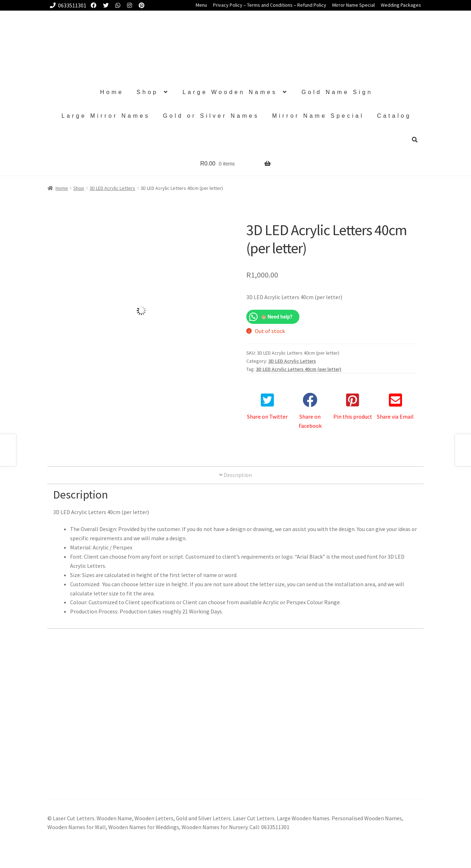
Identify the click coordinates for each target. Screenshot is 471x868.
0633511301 (67, 5)
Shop (147, 92)
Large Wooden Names (230, 92)
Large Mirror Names (106, 116)
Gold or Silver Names (211, 116)
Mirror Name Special (354, 5)
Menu (201, 5)
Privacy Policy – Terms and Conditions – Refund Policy (270, 5)
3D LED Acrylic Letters (112, 188)
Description (235, 475)
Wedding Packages (401, 5)
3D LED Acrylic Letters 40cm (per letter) (299, 369)
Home (112, 92)
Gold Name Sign (337, 92)
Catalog (394, 116)
